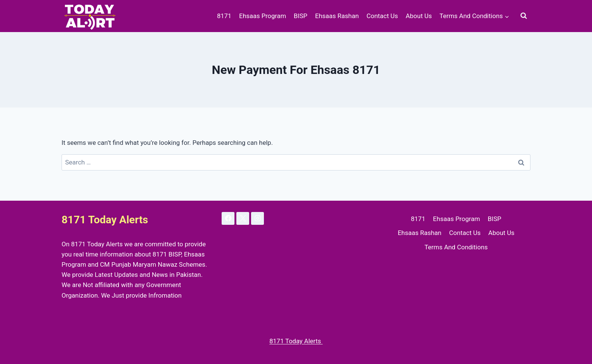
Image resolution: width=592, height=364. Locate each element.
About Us (419, 16)
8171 (224, 16)
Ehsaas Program (262, 16)
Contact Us (382, 16)
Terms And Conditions (456, 247)
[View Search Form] (524, 16)
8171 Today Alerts (296, 341)
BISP (301, 16)
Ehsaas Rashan (337, 16)
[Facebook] (228, 218)
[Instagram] (257, 218)
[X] (243, 218)
